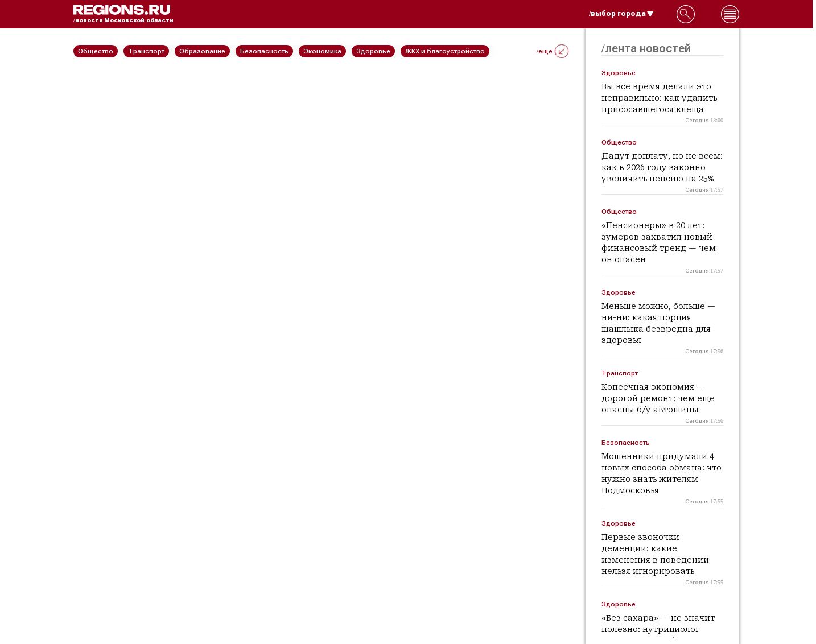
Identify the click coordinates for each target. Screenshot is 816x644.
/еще (553, 51)
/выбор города (621, 14)
